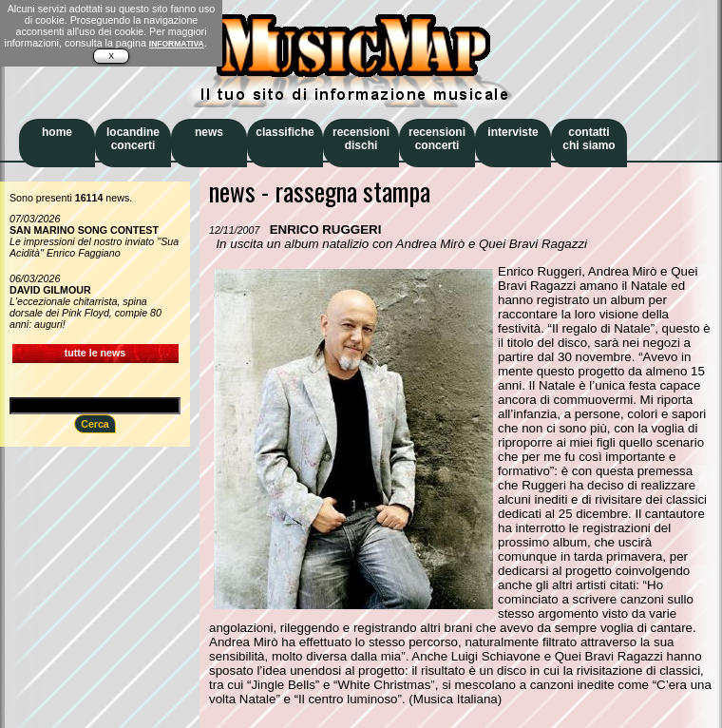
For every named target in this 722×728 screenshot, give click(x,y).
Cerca (95, 424)
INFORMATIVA (177, 44)
